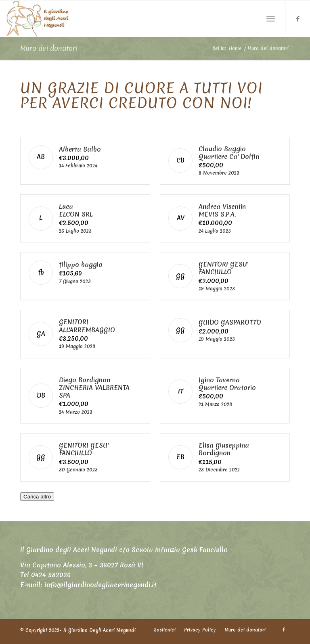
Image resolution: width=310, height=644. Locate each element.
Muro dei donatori (49, 48)
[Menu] (271, 19)
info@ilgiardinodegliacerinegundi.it (100, 588)
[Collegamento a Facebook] (298, 19)
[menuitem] (165, 632)
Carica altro (37, 499)
